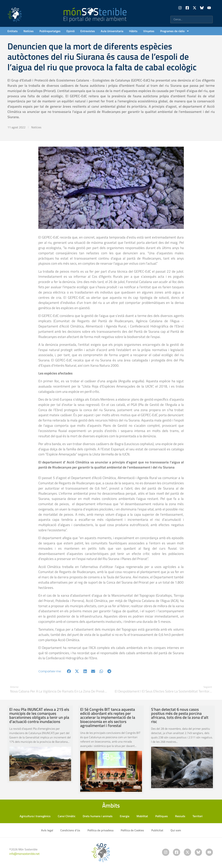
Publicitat (157, 830)
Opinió (70, 31)
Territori (198, 816)
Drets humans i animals (98, 816)
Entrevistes (88, 31)
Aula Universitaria (112, 31)
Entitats (13, 31)
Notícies (29, 31)
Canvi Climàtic (67, 816)
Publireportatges (50, 31)
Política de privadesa (100, 830)
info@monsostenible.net (24, 854)
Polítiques (162, 816)
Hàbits (133, 31)
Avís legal (47, 830)
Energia (125, 816)
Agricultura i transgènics (35, 816)
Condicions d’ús (70, 830)
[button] (69, 671)
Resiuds (180, 816)
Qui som (176, 830)
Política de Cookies (132, 830)
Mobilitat (142, 816)
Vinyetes (149, 31)
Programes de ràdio (175, 31)
